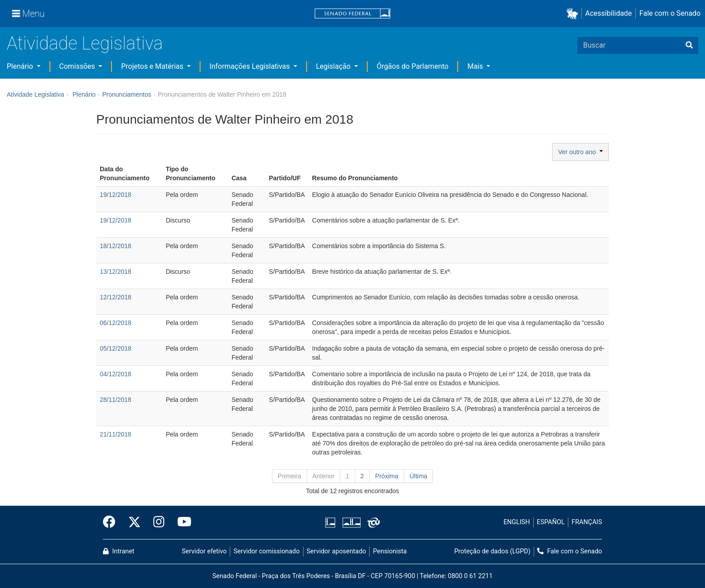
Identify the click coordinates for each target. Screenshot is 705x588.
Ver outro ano (580, 152)
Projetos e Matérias (153, 66)
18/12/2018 (116, 246)
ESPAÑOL (551, 522)
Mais (476, 66)
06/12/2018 (116, 323)
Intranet (119, 551)
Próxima (386, 476)
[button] (574, 14)
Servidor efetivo (204, 551)
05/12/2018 (116, 348)
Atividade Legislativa (85, 43)
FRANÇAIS (587, 522)
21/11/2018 (116, 434)
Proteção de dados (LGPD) (492, 551)
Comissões (78, 66)
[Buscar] (689, 45)
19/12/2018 (116, 195)
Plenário (21, 66)
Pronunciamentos (127, 94)
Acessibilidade (609, 13)
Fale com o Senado (670, 13)
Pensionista (390, 551)
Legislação (334, 66)
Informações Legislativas (251, 66)
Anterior (323, 476)
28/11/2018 (116, 400)
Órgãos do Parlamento (413, 66)
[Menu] (28, 13)
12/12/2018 (116, 297)
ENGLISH (517, 522)
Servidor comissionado (267, 551)
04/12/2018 (116, 374)
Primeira (290, 476)
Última (419, 476)
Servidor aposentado (336, 551)
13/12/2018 (116, 272)
